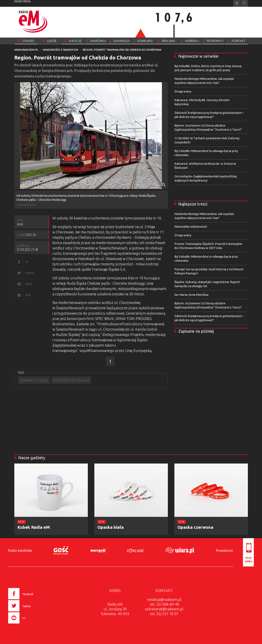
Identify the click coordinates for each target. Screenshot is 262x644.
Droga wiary (183, 91)
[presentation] (29, 624)
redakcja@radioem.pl (164, 599)
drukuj (29, 284)
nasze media (22, 1)
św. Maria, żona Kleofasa (191, 295)
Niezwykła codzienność (191, 227)
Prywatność (224, 550)
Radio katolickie (20, 550)
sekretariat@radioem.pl (164, 609)
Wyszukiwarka (244, 3)
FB (27, 262)
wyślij (28, 295)
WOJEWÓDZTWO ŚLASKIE (71, 380)
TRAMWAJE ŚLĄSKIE (34, 380)
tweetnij (30, 273)
